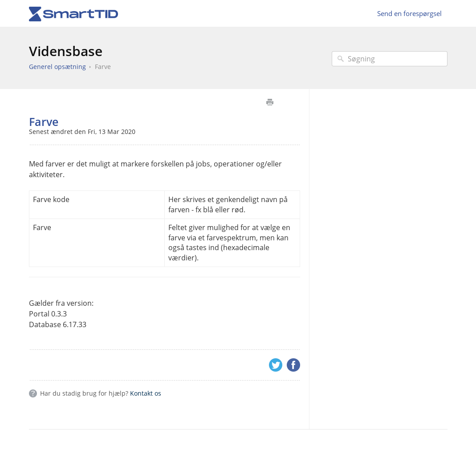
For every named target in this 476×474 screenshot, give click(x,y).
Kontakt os (146, 393)
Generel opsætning (57, 67)
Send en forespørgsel (409, 13)
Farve (103, 67)
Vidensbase (66, 51)
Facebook (293, 365)
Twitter (276, 365)
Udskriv (270, 102)
